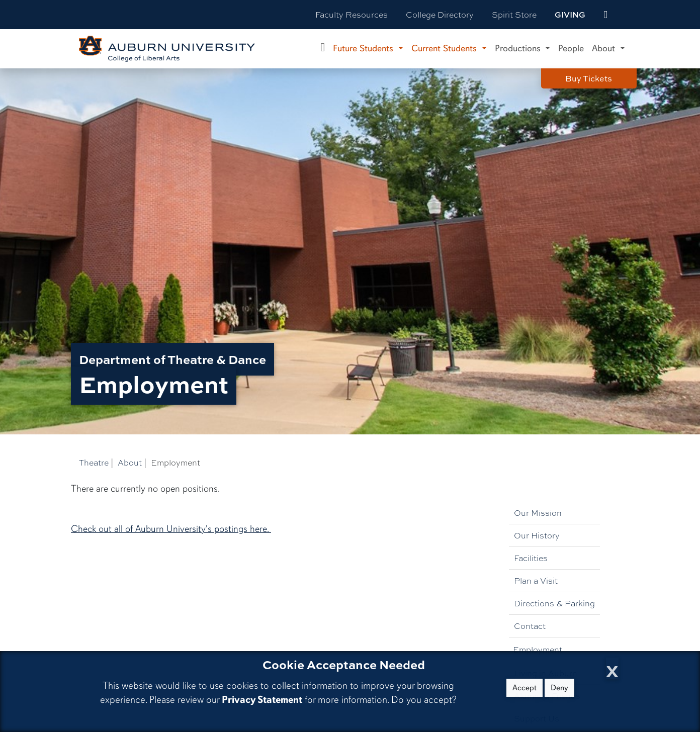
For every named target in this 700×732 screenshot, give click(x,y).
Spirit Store (514, 14)
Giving (570, 15)
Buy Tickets (589, 78)
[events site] (605, 15)
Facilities (531, 558)
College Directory (440, 14)
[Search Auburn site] (627, 15)
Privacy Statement (262, 700)
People (571, 48)
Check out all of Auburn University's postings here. (171, 529)
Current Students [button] (445, 48)
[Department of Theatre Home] (323, 49)
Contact (530, 626)
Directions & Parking (554, 603)
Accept (524, 688)
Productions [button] (519, 48)
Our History (537, 535)
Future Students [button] (364, 48)
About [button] (605, 48)
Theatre (94, 462)
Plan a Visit (536, 580)
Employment (538, 649)
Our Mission (538, 513)
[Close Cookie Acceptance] (612, 668)
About (130, 462)
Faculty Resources (352, 14)
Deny (559, 688)
